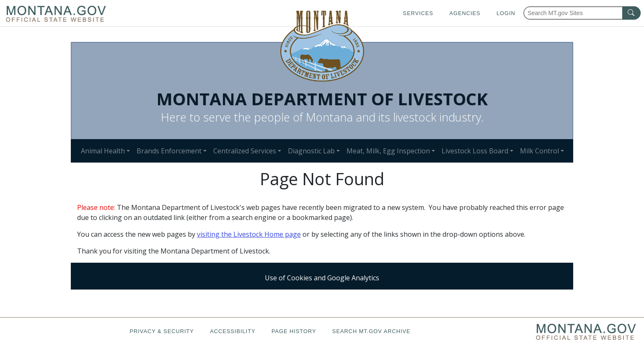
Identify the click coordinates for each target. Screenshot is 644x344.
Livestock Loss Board (475, 151)
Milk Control (539, 151)
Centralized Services (245, 151)
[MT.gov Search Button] (631, 13)
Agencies (465, 13)
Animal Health (103, 151)
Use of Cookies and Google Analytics (322, 278)
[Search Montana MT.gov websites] (582, 13)
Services (418, 13)
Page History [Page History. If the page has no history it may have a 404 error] (294, 331)
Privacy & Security (162, 331)
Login (506, 13)
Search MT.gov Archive (371, 331)
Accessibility (233, 331)
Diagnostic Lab (311, 151)
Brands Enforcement (169, 151)
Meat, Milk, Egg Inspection (388, 151)
